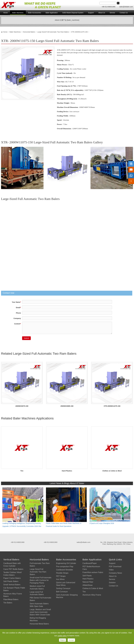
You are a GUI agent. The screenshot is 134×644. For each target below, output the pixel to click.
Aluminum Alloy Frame (92, 595)
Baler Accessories (35, 13)
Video (111, 570)
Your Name (16, 302)
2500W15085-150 (67, 406)
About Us (102, 13)
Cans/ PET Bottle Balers (13, 569)
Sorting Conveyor (63, 588)
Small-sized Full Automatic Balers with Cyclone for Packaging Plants (41, 580)
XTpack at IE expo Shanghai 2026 (102, 523)
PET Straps (61, 576)
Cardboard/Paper (90, 563)
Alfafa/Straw (87, 585)
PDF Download (115, 567)
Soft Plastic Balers (11, 581)
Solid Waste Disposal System (73, 13)
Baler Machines (18, 13)
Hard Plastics (67, 471)
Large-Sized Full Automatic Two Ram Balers (53, 32)
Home (5, 13)
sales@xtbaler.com (126, 7)
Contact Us (124, 13)
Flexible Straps (62, 573)
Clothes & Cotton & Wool (112, 471)
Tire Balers (8, 603)
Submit (26, 338)
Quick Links (115, 560)
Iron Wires (60, 579)
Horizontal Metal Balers (39, 624)
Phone (18, 313)
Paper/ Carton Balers (12, 578)
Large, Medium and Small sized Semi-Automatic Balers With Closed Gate (40, 612)
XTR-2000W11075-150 (79, 32)
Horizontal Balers (29, 32)
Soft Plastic (87, 576)
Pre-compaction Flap (65, 567)
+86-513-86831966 (109, 7)
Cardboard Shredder (65, 570)
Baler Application (52, 13)
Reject (62, 640)
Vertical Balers (11, 560)
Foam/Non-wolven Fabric (93, 572)
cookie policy (62, 636)
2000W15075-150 (22, 406)
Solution (112, 583)
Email (18, 308)
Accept (71, 640)
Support (91, 13)
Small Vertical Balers (12, 585)
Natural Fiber (88, 582)
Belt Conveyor (62, 592)
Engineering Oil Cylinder (66, 563)
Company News (115, 573)
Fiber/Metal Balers (11, 599)
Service (112, 13)
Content (17, 324)
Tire (22, 471)
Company (17, 318)
